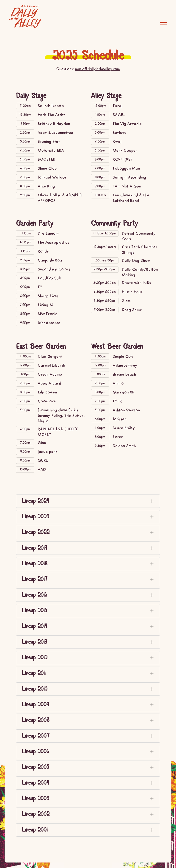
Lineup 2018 (89, 564)
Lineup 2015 (89, 611)
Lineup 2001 (89, 830)
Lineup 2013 (89, 642)
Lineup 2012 (89, 658)
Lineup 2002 (89, 815)
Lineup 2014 (89, 626)
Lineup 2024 (89, 501)
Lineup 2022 (89, 533)
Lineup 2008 (89, 721)
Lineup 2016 (89, 595)
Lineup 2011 (89, 673)
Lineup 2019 (89, 548)
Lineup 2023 (89, 517)
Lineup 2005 (89, 768)
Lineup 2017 (89, 580)
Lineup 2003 (89, 799)
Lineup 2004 (89, 783)
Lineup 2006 (89, 752)
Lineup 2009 (89, 705)
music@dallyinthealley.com (98, 69)
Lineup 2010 (89, 689)
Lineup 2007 (89, 736)
